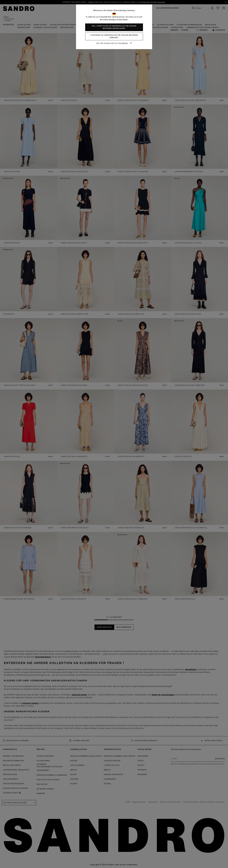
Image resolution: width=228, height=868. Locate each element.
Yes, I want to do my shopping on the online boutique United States (114, 27)
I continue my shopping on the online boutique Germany (114, 36)
